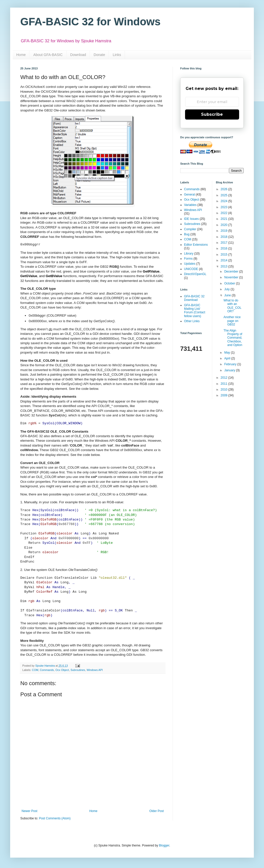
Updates (190, 264)
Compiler (190, 229)
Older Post (156, 811)
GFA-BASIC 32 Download (194, 298)
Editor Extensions (196, 245)
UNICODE (191, 269)
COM (35, 670)
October (230, 283)
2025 (224, 195)
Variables (190, 205)
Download (78, 55)
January (230, 370)
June (228, 295)
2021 (224, 219)
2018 (224, 237)
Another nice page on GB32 (232, 321)
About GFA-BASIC (48, 55)
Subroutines (78, 670)
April (228, 358)
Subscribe (212, 114)
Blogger (164, 845)
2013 (224, 266)
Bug (187, 234)
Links (117, 55)
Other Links (192, 321)
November (232, 277)
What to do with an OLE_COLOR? (232, 306)
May (227, 353)
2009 (224, 395)
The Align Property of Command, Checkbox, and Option (233, 338)
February (231, 364)
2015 (224, 255)
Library (189, 254)
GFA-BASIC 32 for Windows (90, 22)
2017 (224, 243)
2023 (224, 207)
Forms (188, 259)
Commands (47, 670)
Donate (99, 55)
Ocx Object (62, 670)
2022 (224, 213)
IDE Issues (191, 219)
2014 (224, 260)
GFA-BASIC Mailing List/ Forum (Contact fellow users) (195, 311)
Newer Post (29, 811)
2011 (224, 384)
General (189, 195)
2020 (224, 225)
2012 (224, 378)
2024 (224, 201)
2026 (224, 189)
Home (21, 55)
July (227, 289)
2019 (224, 231)
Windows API (95, 670)
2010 (224, 390)
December (232, 272)
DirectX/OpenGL (195, 274)
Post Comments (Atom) (55, 818)
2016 (224, 248)
